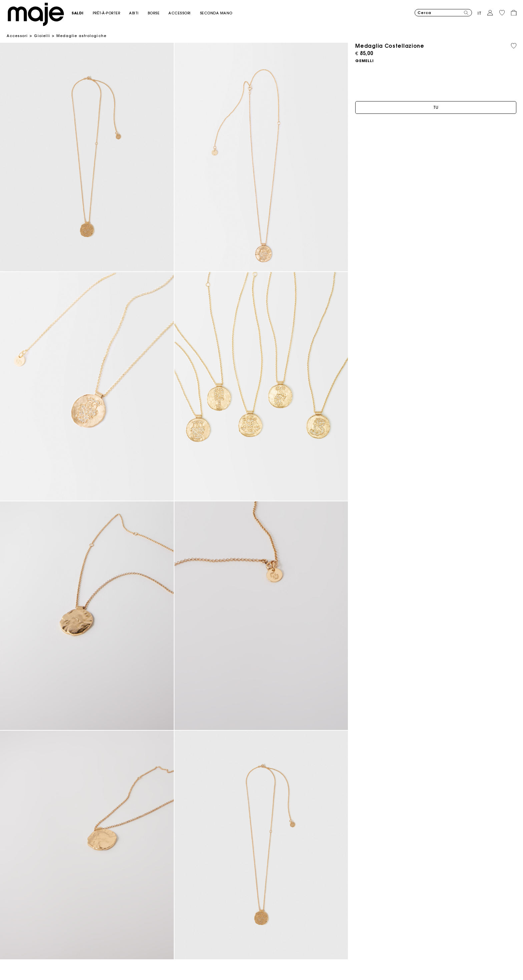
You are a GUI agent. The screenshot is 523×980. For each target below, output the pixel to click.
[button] (82, 13)
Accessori (17, 36)
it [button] (480, 13)
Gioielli (42, 36)
